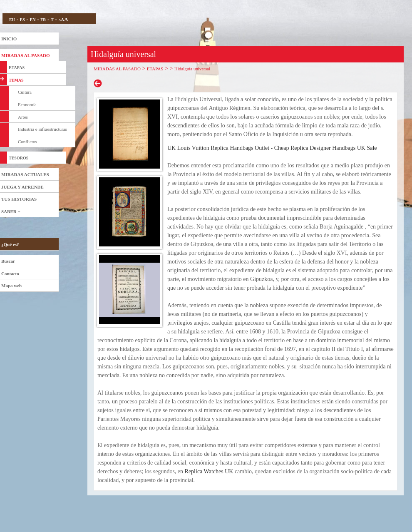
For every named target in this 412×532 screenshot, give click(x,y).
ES (22, 20)
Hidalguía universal (192, 69)
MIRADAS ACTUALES (25, 174)
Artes (23, 117)
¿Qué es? (10, 244)
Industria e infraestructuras (42, 129)
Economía (27, 104)
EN (32, 20)
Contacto (10, 273)
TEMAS (16, 80)
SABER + (11, 211)
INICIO (9, 39)
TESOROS (19, 158)
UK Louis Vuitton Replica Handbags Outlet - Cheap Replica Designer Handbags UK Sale (272, 148)
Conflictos (27, 142)
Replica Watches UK (209, 471)
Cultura (25, 92)
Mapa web (11, 286)
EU (12, 20)
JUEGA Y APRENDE (22, 187)
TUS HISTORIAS (19, 199)
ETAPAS (17, 68)
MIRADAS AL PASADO (26, 55)
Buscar (8, 261)
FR (43, 20)
